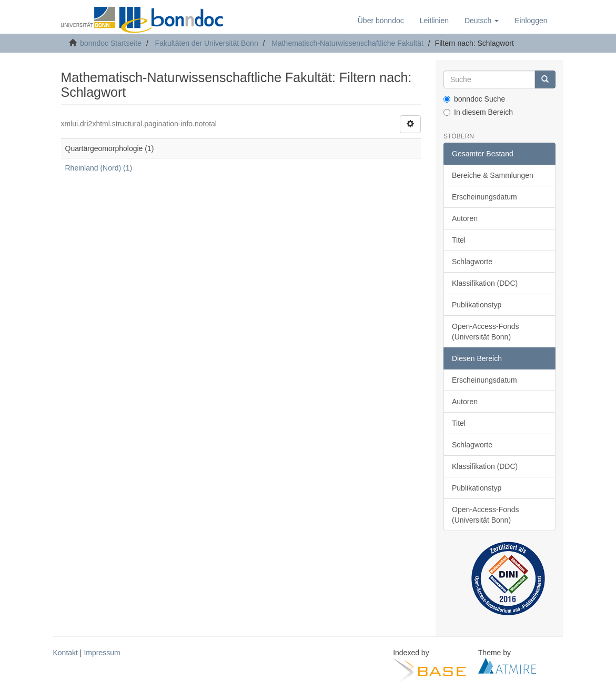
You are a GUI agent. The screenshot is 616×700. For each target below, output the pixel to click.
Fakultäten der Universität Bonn (207, 43)
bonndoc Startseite (111, 43)
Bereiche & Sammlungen (493, 175)
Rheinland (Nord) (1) (99, 168)
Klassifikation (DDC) (485, 283)
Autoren (465, 218)
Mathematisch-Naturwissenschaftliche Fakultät (347, 43)
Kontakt (65, 653)
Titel (459, 240)
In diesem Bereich (478, 112)
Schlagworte (472, 262)
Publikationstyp (477, 305)
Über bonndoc (381, 21)
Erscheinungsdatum (484, 197)
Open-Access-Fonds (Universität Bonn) (486, 332)
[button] (482, 21)
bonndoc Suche (474, 99)
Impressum (102, 653)
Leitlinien (434, 21)
